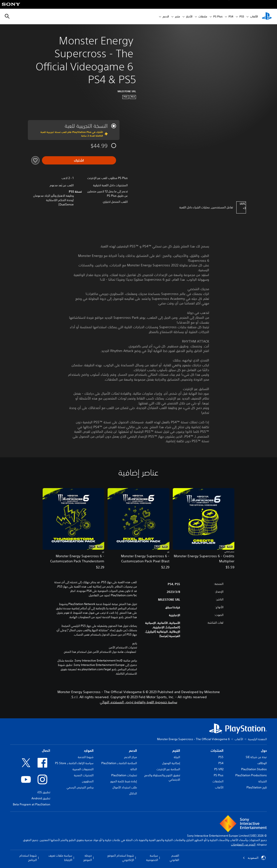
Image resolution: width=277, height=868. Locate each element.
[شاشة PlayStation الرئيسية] (267, 16)
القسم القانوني (174, 858)
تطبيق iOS (44, 792)
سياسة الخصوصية (152, 858)
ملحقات (203, 17)
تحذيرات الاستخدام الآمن (123, 647)
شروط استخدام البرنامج (28, 858)
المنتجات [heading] (217, 751)
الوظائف (262, 763)
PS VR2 (219, 769)
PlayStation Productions (251, 775)
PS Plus (218, 17)
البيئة (177, 757)
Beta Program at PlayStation (32, 804)
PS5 (221, 757)
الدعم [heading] (133, 751)
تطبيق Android (41, 798)
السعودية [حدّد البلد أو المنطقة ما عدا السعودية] (254, 858)
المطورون (88, 781)
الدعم (166, 17)
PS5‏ (242, 17)
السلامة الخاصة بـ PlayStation (119, 763)
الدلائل (133, 793)
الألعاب (254, 17)
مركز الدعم (131, 757)
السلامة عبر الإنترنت (168, 769)
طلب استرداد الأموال (125, 787)
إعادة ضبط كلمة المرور (124, 781)
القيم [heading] (176, 751)
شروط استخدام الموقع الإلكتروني (121, 858)
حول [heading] (264, 751)
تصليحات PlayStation (124, 775)
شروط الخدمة (86, 757)
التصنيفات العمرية (83, 769)
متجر (178, 17)
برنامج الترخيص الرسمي (80, 787)
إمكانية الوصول (171, 763)
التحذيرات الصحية (84, 775)
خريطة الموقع (88, 858)
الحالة (134, 769)
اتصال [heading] (46, 751)
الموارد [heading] (89, 751)
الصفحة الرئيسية (257, 739)
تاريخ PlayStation (257, 787)
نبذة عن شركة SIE (256, 757)
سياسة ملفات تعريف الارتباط (60, 858)
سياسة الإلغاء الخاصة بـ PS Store (74, 763)
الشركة (263, 781)
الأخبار (189, 17)
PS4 (231, 17)
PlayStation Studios (254, 769)
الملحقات (218, 781)
